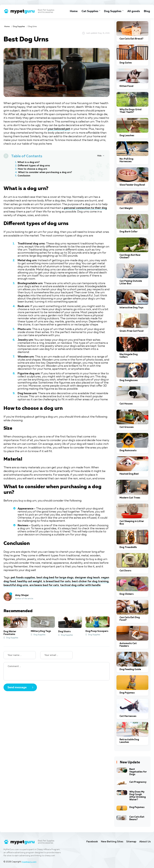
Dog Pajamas (127, 693)
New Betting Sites (112, 842)
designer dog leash (87, 577)
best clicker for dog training (90, 581)
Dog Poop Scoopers (97, 631)
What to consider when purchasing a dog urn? (46, 172)
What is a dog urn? (29, 162)
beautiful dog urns (16, 585)
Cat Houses (126, 404)
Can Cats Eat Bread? (131, 39)
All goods (133, 11)
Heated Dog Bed (129, 474)
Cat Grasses (127, 427)
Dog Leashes (127, 135)
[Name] (20, 655)
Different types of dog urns (34, 166)
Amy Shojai (22, 595)
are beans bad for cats (44, 585)
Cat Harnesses (128, 716)
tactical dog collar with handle (80, 585)
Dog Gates (126, 63)
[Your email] (56, 655)
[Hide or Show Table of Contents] (101, 156)
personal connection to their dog (86, 208)
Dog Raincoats (128, 451)
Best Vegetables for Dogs (138, 772)
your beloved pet (59, 129)
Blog (147, 11)
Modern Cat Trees (130, 498)
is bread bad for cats (57, 581)
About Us (145, 842)
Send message (17, 687)
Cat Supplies (88, 11)
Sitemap (131, 842)
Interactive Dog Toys (131, 308)
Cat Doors (125, 571)
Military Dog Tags (41, 631)
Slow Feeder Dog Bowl (132, 185)
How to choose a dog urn (33, 169)
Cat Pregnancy (138, 782)
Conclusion (24, 176)
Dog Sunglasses (129, 380)
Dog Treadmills (128, 547)
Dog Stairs (64, 631)
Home (71, 11)
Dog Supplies (112, 11)
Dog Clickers (127, 594)
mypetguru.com (29, 862)
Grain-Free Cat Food (131, 331)
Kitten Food (126, 86)
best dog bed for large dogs (55, 577)
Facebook (91, 842)
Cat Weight (126, 208)
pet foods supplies (23, 577)
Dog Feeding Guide (130, 669)
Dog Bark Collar (129, 232)
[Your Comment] (57, 671)
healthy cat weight (30, 581)
